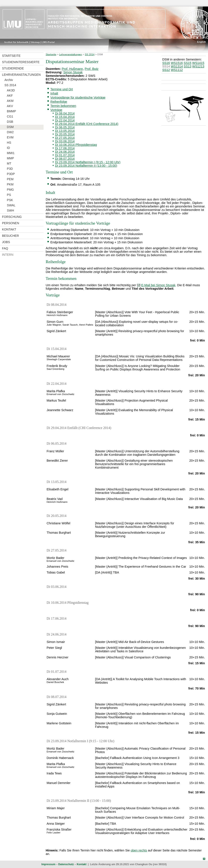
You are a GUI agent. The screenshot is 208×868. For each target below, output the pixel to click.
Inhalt (54, 93)
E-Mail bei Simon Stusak (158, 285)
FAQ (5, 248)
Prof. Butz (92, 69)
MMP (11, 158)
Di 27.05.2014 (65, 138)
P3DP (11, 174)
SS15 (187, 63)
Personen (11, 223)
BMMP (12, 111)
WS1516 (177, 63)
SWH (11, 210)
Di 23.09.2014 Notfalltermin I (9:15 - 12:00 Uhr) (88, 162)
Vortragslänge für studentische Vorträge (78, 98)
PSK (10, 200)
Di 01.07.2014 (65, 155)
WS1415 (198, 63)
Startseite (11, 56)
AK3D (11, 90)
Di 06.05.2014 (65, 127)
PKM (10, 184)
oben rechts (139, 850)
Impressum (48, 864)
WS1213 (198, 66)
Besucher (10, 236)
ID (8, 148)
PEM (10, 179)
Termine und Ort (62, 89)
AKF (10, 96)
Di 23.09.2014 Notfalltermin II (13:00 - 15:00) (86, 166)
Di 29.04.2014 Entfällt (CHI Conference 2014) (87, 124)
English (201, 42)
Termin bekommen (63, 106)
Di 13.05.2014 (65, 131)
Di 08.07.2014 (65, 159)
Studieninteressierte (21, 62)
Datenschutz (66, 864)
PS (9, 195)
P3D (10, 169)
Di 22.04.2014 (65, 120)
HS (9, 143)
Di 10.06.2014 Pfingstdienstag (76, 145)
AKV (10, 106)
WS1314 (177, 66)
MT (9, 163)
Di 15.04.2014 (65, 117)
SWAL (11, 205)
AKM (10, 101)
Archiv (9, 80)
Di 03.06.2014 (65, 141)
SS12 (166, 70)
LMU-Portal (48, 42)
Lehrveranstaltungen (21, 75)
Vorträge (56, 110)
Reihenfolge (59, 102)
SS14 (166, 66)
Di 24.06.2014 (65, 152)
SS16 (166, 63)
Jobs (6, 242)
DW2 (10, 132)
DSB (10, 122)
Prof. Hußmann (72, 69)
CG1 (10, 116)
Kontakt (9, 229)
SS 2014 (10, 85)
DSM (10, 127)
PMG (10, 190)
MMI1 (11, 153)
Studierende (13, 68)
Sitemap (35, 42)
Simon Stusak (73, 72)
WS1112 (177, 70)
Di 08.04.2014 (65, 113)
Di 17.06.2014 (65, 148)
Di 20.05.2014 (65, 134)
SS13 (187, 66)
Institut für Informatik (16, 42)
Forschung (12, 217)
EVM (10, 137)
